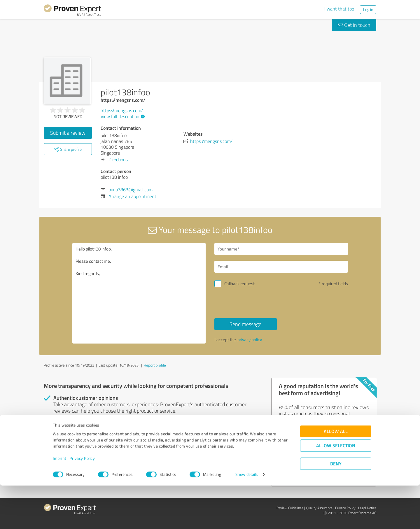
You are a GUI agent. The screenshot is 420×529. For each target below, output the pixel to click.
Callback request (239, 284)
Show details (247, 518)
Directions (118, 160)
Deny (336, 507)
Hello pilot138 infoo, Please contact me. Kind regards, (139, 293)
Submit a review (68, 133)
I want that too (339, 9)
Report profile (155, 365)
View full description (122, 116)
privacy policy (250, 340)
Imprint (60, 502)
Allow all (336, 475)
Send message (245, 324)
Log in (368, 9)
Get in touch (354, 25)
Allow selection (336, 489)
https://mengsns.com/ (122, 111)
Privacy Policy (82, 502)
